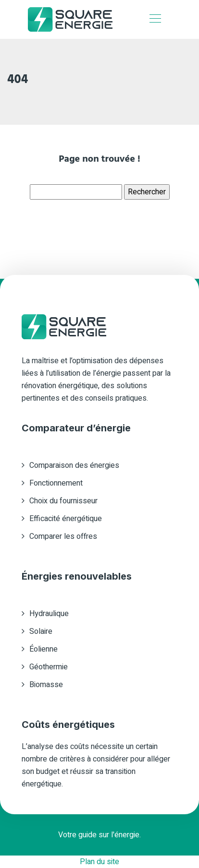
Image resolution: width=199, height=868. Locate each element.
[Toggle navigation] (155, 20)
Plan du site (99, 862)
